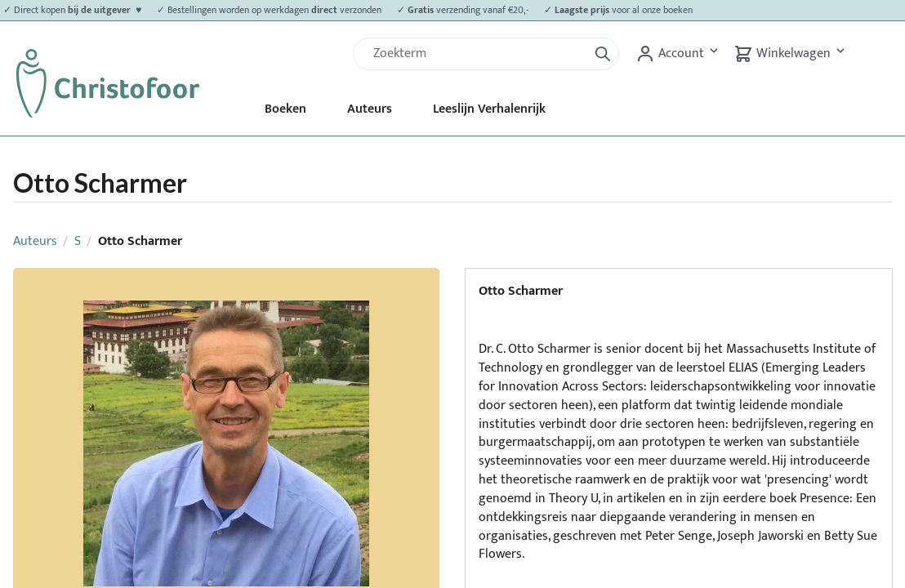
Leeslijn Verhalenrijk (489, 109)
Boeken (285, 109)
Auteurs (370, 109)
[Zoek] (477, 54)
